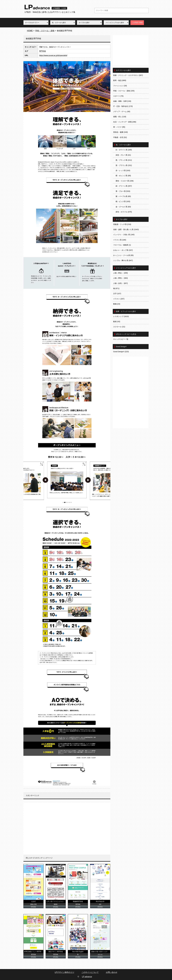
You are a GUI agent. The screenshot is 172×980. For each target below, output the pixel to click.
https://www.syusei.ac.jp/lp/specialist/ (53, 55)
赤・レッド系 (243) (123, 170)
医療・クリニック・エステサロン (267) (128, 75)
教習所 (56, 904)
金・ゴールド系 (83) (123, 207)
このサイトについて (90, 972)
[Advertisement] (67, 829)
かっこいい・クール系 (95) (123, 255)
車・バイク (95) (119, 127)
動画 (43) (117, 322)
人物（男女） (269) (121, 273)
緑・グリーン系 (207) (124, 186)
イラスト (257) (119, 299)
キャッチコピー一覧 (121, 339)
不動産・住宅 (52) (120, 137)
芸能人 (32, 904)
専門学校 (43, 51)
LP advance (87, 977)
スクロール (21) (119, 327)
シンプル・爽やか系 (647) (123, 260)
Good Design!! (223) (121, 352)
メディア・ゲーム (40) (122, 112)
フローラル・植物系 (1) (122, 245)
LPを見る (33, 907)
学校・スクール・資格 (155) (124, 91)
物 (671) (116, 288)
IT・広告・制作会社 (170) (123, 106)
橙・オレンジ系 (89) (123, 176)
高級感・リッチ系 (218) (122, 224)
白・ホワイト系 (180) (124, 150)
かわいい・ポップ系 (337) (123, 250)
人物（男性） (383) (121, 278)
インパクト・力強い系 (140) (124, 235)
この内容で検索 (137, 23)
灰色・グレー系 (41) (123, 155)
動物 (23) (117, 304)
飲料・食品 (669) (120, 80)
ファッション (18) (120, 86)
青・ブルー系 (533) (123, 191)
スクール (100, 954)
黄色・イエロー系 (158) (125, 181)
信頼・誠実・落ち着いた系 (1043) (126, 229)
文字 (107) (117, 294)
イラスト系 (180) (120, 240)
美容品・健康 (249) (121, 132)
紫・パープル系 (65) (123, 196)
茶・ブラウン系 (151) (124, 165)
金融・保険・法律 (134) (122, 101)
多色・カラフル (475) (124, 212)
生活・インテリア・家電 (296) (125, 122)
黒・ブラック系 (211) (124, 160)
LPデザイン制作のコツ (64, 972)
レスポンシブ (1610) (121, 316)
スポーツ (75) (118, 96)
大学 (100, 904)
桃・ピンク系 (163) (123, 201)
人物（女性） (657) (121, 283)
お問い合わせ (112, 972)
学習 (35, 904)
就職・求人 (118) (120, 117)
